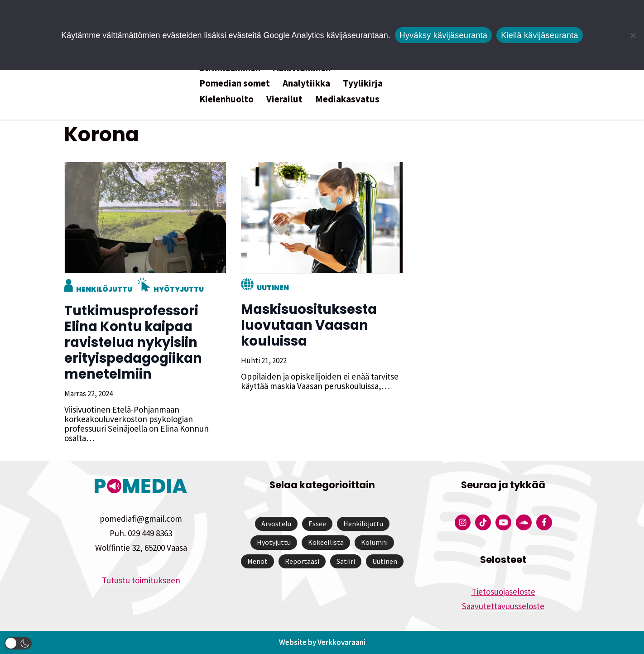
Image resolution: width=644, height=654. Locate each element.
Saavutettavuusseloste (503, 606)
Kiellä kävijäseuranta (539, 35)
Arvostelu (276, 524)
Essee (317, 524)
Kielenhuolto (226, 99)
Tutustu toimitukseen (141, 580)
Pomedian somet (235, 83)
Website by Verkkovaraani (322, 642)
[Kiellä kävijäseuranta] (633, 35)
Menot (257, 561)
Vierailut (284, 99)
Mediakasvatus (347, 99)
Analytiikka (306, 83)
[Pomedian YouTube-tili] (503, 522)
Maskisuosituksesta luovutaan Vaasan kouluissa (308, 325)
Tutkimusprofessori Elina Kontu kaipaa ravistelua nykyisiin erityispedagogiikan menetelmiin (133, 342)
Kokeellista (326, 542)
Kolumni (374, 542)
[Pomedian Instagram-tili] (463, 522)
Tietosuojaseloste (503, 591)
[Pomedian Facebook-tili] (544, 522)
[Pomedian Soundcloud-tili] (524, 522)
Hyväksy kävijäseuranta (444, 35)
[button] (18, 643)
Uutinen (272, 288)
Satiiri (346, 561)
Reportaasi (302, 561)
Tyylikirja (363, 83)
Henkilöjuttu (104, 289)
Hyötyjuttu (178, 289)
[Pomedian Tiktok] (483, 522)
